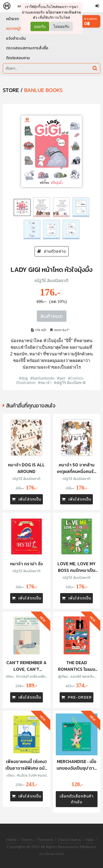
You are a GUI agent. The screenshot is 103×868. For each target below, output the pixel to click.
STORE (11, 90)
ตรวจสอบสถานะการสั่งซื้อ (27, 48)
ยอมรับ (40, 26)
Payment (45, 839)
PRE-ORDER (76, 697)
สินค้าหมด (52, 316)
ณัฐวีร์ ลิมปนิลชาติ (51, 280)
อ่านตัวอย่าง (52, 251)
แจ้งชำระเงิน (16, 38)
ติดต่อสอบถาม (18, 58)
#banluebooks (42, 378)
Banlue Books (43, 90)
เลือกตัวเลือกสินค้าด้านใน (76, 799)
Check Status (69, 839)
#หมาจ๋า (45, 382)
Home (12, 839)
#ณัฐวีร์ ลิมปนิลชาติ (70, 382)
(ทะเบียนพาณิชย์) (52, 854)
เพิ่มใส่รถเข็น (27, 499)
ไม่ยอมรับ (61, 26)
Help (90, 839)
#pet (61, 378)
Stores (27, 839)
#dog (23, 378)
